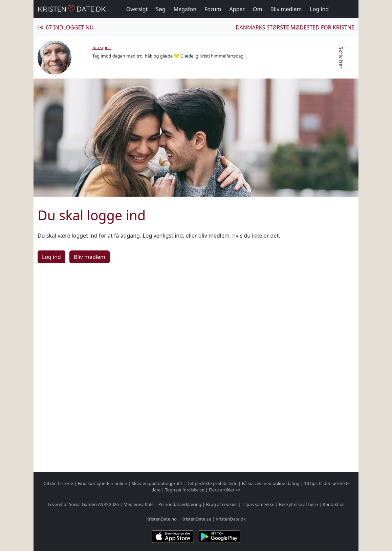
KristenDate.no (161, 519)
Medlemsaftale (139, 504)
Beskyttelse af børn (298, 504)
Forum (213, 9)
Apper (237, 9)
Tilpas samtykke (258, 504)
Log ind (319, 9)
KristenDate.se (196, 519)
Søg (160, 9)
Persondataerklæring (180, 504)
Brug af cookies (222, 504)
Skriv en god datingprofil (157, 483)
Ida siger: (102, 47)
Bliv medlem (286, 9)
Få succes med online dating (271, 483)
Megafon (185, 9)
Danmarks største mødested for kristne (295, 27)
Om (257, 9)
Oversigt (137, 9)
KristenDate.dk (231, 519)
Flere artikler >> (225, 490)
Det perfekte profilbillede (212, 483)
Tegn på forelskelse (185, 490)
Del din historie (58, 483)
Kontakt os (333, 504)
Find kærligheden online (103, 483)
